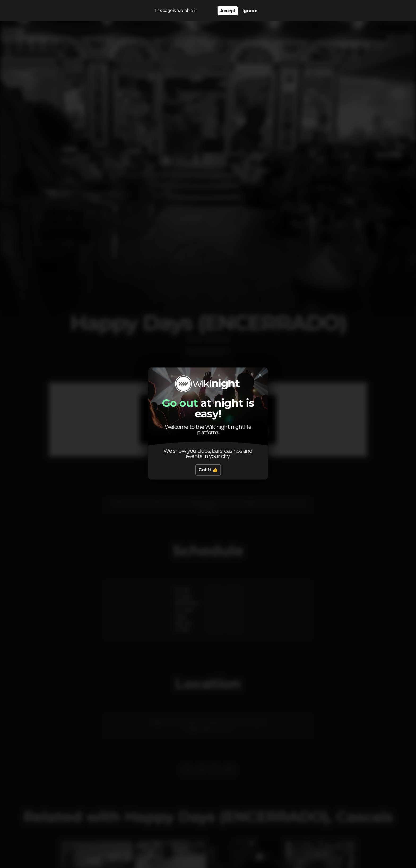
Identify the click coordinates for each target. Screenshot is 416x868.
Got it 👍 (208, 470)
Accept (228, 11)
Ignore (250, 11)
